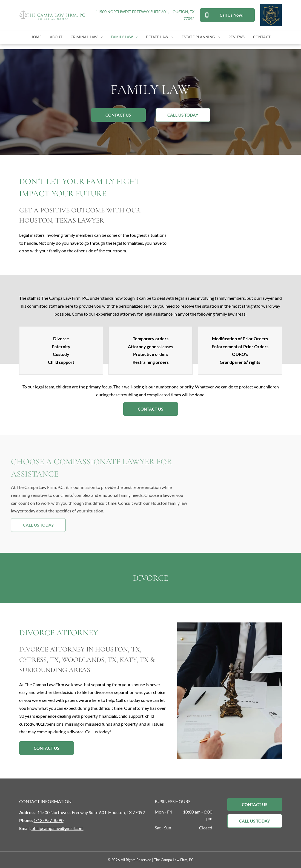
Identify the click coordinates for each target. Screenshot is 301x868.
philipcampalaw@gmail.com (58, 828)
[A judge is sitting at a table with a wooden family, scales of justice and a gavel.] (230, 215)
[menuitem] (36, 37)
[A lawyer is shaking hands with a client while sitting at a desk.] (251, 494)
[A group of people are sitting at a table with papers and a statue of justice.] (230, 691)
